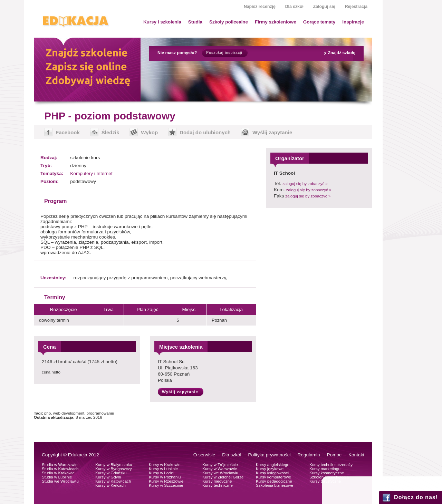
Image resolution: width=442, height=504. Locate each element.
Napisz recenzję (260, 7)
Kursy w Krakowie (165, 465)
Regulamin (309, 455)
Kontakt (356, 455)
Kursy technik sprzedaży (331, 465)
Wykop (149, 132)
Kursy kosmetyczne (327, 473)
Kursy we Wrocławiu (220, 473)
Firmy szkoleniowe (276, 22)
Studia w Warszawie (60, 465)
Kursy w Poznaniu (165, 477)
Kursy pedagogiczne (274, 481)
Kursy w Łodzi (161, 473)
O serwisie (204, 455)
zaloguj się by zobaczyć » (305, 184)
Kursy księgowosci (272, 473)
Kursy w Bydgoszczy (114, 469)
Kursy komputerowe (273, 477)
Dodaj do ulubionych (205, 132)
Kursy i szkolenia (162, 22)
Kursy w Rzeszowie (166, 481)
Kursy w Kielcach (110, 485)
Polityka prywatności (269, 455)
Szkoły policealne (229, 22)
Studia (195, 22)
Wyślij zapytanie (272, 132)
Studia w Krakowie (58, 473)
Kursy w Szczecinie (166, 485)
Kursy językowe (270, 469)
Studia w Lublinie (57, 477)
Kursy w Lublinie (163, 469)
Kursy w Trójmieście (220, 465)
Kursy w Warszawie (220, 469)
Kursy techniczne (218, 485)
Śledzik (110, 132)
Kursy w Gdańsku (111, 473)
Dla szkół (294, 7)
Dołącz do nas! (416, 497)
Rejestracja (356, 7)
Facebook (68, 132)
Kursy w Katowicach (113, 481)
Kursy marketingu (325, 469)
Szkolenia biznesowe (275, 485)
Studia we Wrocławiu (60, 481)
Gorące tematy (319, 22)
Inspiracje (353, 22)
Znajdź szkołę (342, 53)
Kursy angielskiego (273, 465)
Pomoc (334, 455)
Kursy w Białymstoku (114, 465)
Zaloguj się (324, 7)
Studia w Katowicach (60, 469)
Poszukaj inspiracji (224, 53)
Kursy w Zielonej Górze (223, 477)
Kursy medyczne (217, 481)
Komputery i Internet (91, 173)
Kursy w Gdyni (108, 477)
